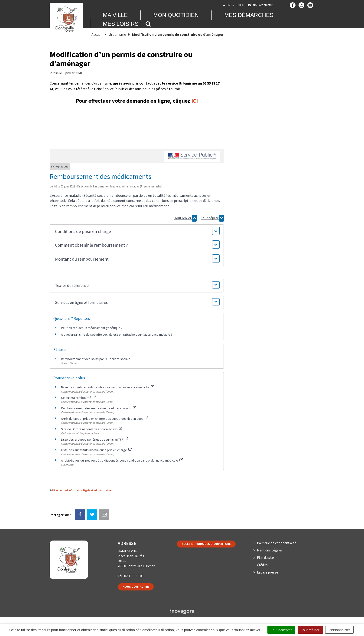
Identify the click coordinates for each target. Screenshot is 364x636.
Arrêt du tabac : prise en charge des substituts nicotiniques (105, 419)
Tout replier (185, 218)
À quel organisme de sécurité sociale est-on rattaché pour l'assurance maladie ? (117, 334)
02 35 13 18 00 (134, 576)
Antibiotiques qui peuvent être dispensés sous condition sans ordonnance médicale (122, 460)
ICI (195, 101)
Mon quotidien (176, 15)
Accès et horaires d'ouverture (206, 544)
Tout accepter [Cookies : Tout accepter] (281, 630)
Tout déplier (212, 218)
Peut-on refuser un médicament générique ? (92, 328)
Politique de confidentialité (277, 543)
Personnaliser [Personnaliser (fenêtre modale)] (339, 630)
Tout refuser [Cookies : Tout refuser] (310, 630)
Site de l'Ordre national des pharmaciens (92, 429)
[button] (137, 231)
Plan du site (265, 558)
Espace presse (268, 572)
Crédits (262, 565)
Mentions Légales (270, 550)
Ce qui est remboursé (78, 398)
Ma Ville (115, 15)
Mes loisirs (121, 24)
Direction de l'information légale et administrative (82, 490)
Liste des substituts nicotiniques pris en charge (96, 450)
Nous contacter (136, 587)
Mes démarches (249, 15)
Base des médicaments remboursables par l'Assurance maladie (107, 387)
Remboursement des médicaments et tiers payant (99, 408)
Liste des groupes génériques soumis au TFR (95, 439)
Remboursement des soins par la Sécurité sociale (96, 359)
